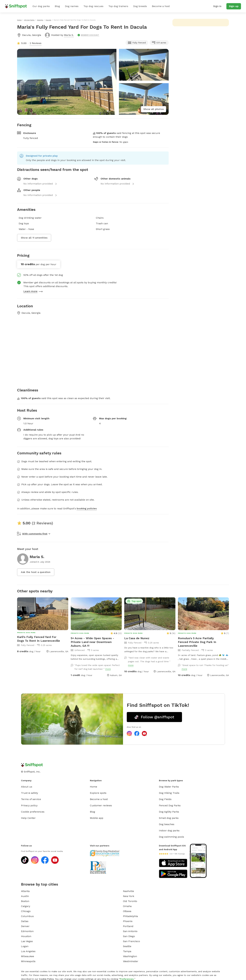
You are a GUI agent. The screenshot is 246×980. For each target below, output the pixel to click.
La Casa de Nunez (137, 638)
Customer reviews (101, 805)
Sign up (234, 6)
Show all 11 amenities (34, 238)
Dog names (72, 6)
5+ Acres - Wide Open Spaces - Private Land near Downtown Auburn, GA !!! (92, 642)
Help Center (28, 818)
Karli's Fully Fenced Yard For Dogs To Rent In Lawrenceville (39, 639)
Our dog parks (41, 6)
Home (94, 787)
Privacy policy (29, 805)
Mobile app (97, 818)
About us (27, 787)
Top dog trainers (118, 6)
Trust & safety (29, 793)
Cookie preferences (33, 812)
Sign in (217, 6)
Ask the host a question (36, 572)
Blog (57, 6)
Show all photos (154, 109)
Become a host (161, 6)
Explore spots (98, 793)
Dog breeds (140, 6)
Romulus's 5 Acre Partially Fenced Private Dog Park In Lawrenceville (197, 642)
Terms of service (31, 799)
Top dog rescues (93, 6)
